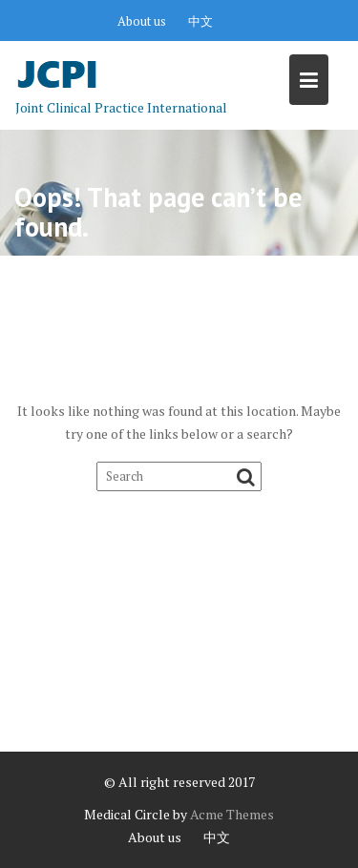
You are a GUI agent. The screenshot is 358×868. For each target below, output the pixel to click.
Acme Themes (232, 814)
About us (142, 21)
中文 (200, 21)
